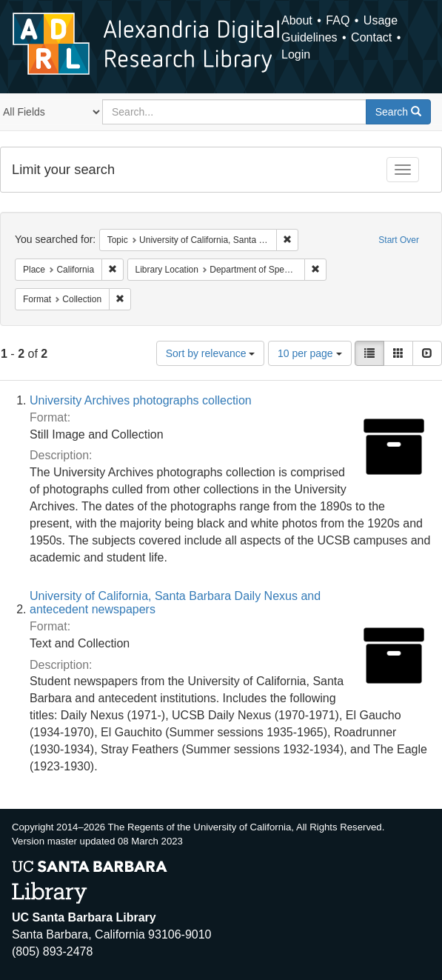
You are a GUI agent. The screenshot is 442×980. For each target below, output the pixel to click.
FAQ (338, 20)
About (297, 20)
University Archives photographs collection (141, 400)
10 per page (310, 353)
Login (296, 54)
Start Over (399, 240)
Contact (371, 37)
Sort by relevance (211, 353)
